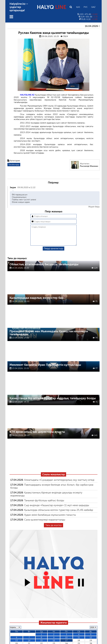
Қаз (78, 7)
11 (79, 642)
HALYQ (52, 7)
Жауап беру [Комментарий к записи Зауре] (94, 207)
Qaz (93, 7)
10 (66, 642)
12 (91, 642)
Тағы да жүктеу (53, 529)
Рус (86, 7)
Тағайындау (14, 164)
